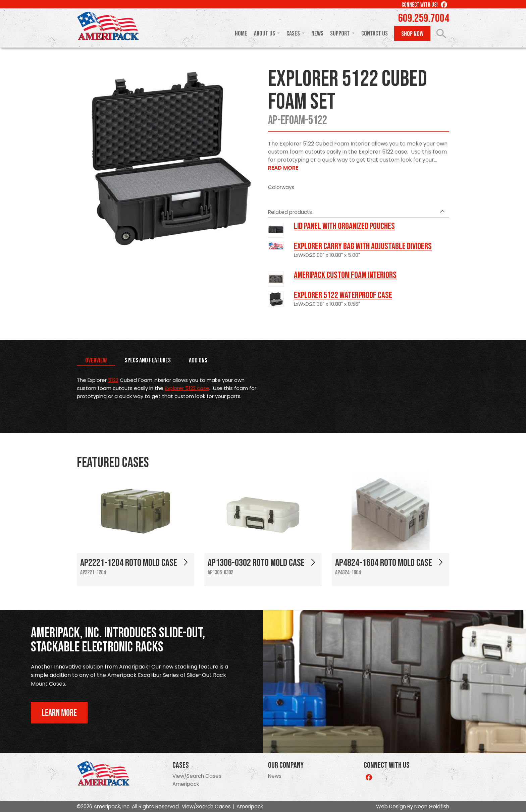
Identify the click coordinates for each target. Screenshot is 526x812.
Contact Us (375, 34)
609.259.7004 (424, 18)
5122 (113, 380)
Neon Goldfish (432, 806)
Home (241, 34)
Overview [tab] (96, 360)
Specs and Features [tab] (148, 360)
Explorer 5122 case (187, 388)
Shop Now (412, 34)
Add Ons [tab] (198, 360)
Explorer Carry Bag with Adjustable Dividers (363, 246)
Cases (293, 34)
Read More (283, 168)
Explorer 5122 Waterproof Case (343, 295)
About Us (265, 34)
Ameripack (186, 784)
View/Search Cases (197, 776)
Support (340, 34)
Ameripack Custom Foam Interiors (345, 275)
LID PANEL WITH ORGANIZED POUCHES (344, 226)
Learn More (59, 713)
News (317, 34)
